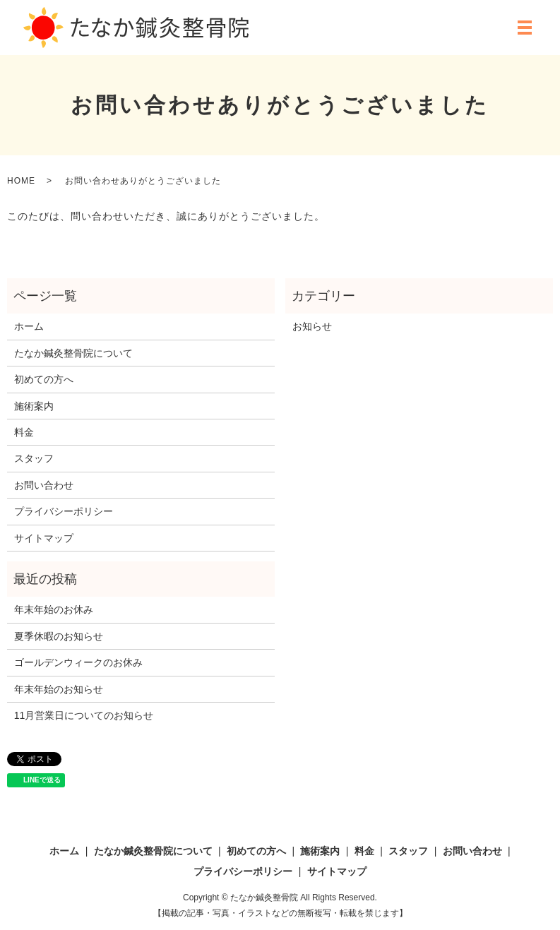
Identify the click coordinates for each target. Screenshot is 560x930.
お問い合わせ (44, 485)
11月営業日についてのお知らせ (84, 715)
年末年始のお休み (54, 609)
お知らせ (312, 326)
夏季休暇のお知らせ (59, 636)
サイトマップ (44, 538)
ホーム (29, 326)
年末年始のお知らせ (59, 689)
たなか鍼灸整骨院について (73, 353)
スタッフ (34, 458)
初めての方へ (44, 379)
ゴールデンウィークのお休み (78, 662)
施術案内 (34, 406)
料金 (24, 432)
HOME (21, 181)
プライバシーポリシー (64, 511)
